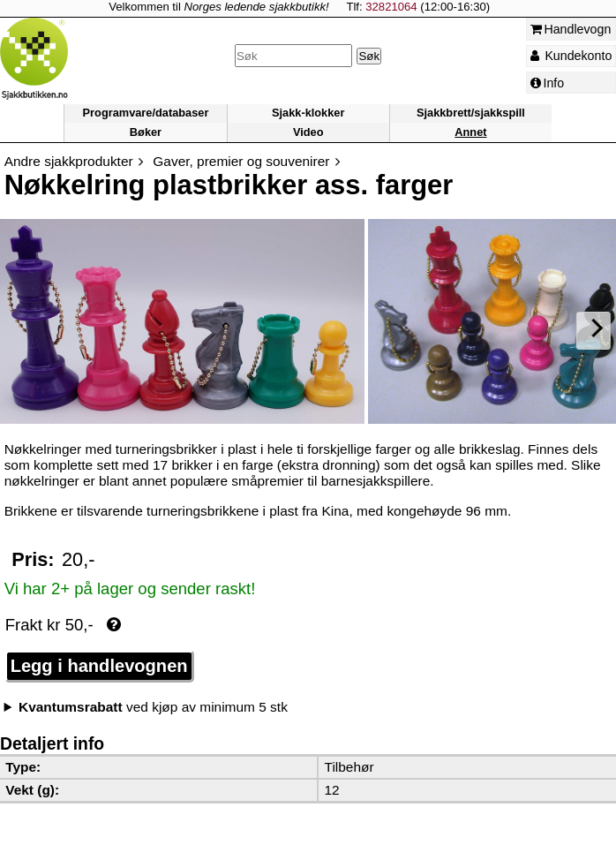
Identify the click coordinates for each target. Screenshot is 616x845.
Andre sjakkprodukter (69, 161)
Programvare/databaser (146, 113)
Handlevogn (571, 29)
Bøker (146, 132)
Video (308, 132)
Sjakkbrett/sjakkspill (471, 113)
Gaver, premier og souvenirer (241, 161)
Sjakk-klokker (308, 113)
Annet (470, 132)
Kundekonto (571, 56)
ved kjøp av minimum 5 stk (153, 707)
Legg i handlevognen (99, 666)
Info (548, 83)
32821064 (391, 7)
